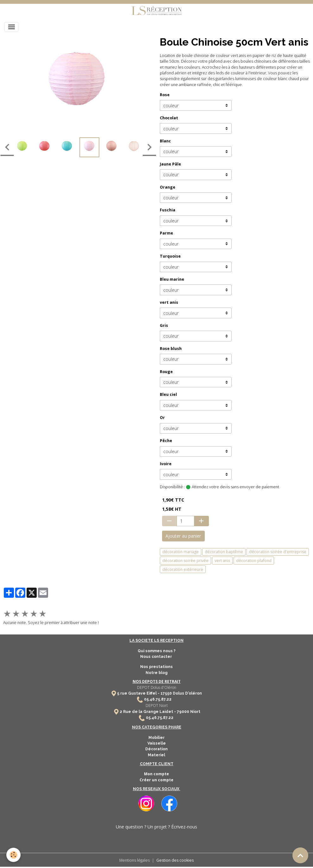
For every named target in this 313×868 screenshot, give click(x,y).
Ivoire (166, 464)
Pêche (166, 441)
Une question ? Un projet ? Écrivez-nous (156, 827)
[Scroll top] (300, 855)
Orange (168, 187)
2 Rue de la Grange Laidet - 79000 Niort (160, 712)
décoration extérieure (183, 569)
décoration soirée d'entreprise (278, 552)
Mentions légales (135, 860)
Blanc (165, 141)
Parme (166, 233)
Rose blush (171, 349)
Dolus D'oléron (187, 693)
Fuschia (168, 210)
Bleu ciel (168, 394)
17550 (166, 693)
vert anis (169, 302)
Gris (164, 325)
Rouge (166, 372)
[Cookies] (13, 855)
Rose (165, 95)
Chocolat (169, 118)
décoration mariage (181, 552)
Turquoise (170, 256)
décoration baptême (224, 552)
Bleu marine (172, 279)
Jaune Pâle (170, 164)
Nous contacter (156, 657)
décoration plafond (254, 561)
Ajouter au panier (183, 536)
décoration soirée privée (185, 561)
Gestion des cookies (175, 860)
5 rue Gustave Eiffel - (139, 693)
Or (162, 418)
